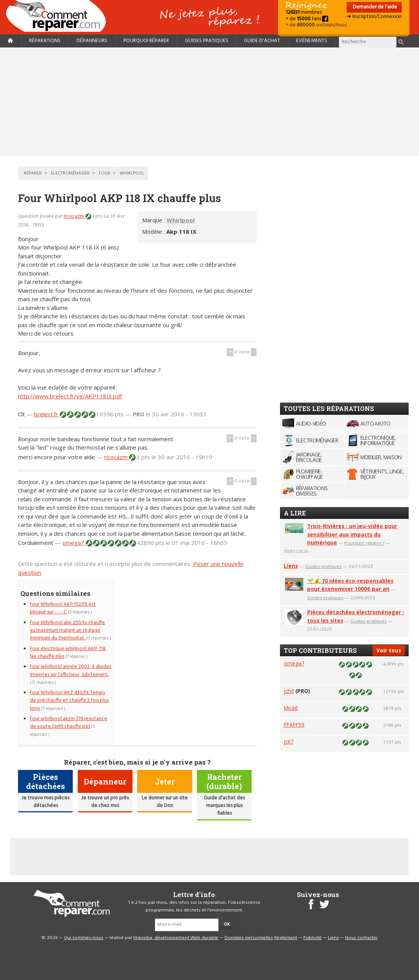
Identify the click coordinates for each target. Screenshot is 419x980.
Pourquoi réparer (146, 41)
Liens (291, 566)
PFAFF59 (294, 725)
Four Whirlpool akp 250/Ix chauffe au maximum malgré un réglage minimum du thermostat (67, 631)
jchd (289, 691)
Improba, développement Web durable (176, 938)
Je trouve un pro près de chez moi (105, 802)
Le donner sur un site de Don (165, 802)
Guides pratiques (207, 41)
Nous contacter (361, 938)
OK (227, 925)
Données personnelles (249, 938)
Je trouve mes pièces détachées (45, 802)
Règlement (286, 938)
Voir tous (389, 650)
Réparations (45, 41)
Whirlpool (181, 220)
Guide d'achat (262, 41)
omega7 (74, 543)
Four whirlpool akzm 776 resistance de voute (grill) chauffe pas (69, 723)
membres (304, 12)
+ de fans (307, 19)
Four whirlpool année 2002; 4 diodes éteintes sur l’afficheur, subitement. (70, 671)
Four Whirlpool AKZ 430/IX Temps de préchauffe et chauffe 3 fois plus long (69, 701)
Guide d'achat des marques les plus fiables (224, 806)
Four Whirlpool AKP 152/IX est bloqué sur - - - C (63, 608)
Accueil (59, 16)
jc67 (289, 741)
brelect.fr (47, 414)
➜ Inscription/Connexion (374, 17)
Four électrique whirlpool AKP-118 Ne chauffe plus (68, 653)
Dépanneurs (92, 41)
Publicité (313, 938)
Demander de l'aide (374, 7)
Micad (291, 708)
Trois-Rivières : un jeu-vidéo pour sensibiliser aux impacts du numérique (352, 534)
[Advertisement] (209, 102)
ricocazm (74, 216)
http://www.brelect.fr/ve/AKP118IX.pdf (70, 396)
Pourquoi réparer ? (364, 543)
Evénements (312, 41)
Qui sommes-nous (84, 938)
